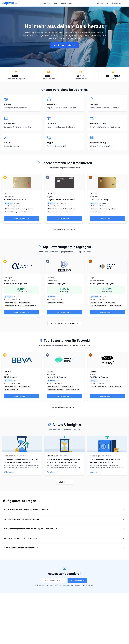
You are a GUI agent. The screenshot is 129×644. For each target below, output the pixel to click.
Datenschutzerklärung (64, 585)
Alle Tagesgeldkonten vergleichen (65, 323)
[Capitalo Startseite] (9, 3)
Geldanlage (45, 3)
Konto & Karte (67, 3)
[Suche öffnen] (100, 3)
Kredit (56, 3)
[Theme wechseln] (107, 3)
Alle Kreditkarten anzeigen (64, 230)
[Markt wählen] (119, 3)
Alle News (64, 482)
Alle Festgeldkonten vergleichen (64, 407)
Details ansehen (22, 219)
